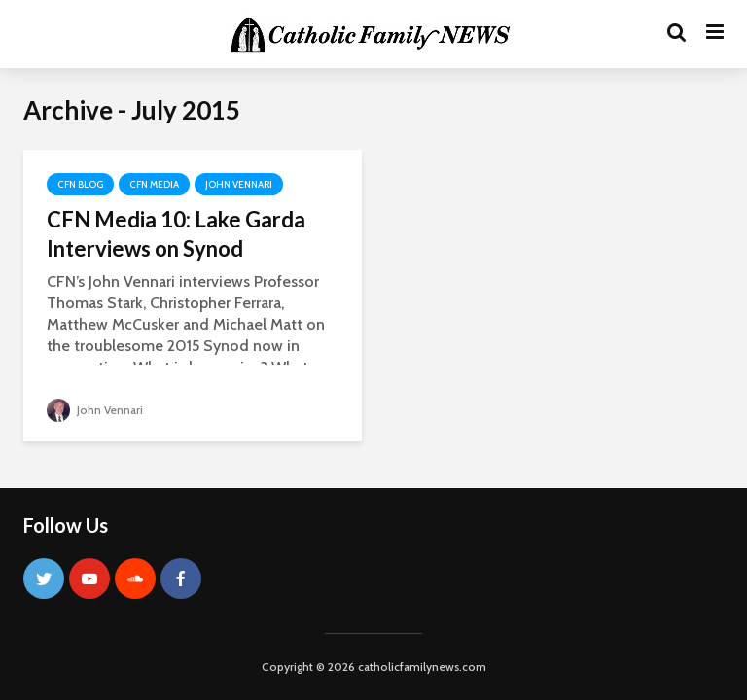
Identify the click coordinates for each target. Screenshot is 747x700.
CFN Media (154, 184)
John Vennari (239, 184)
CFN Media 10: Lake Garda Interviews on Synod (176, 234)
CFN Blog (80, 184)
